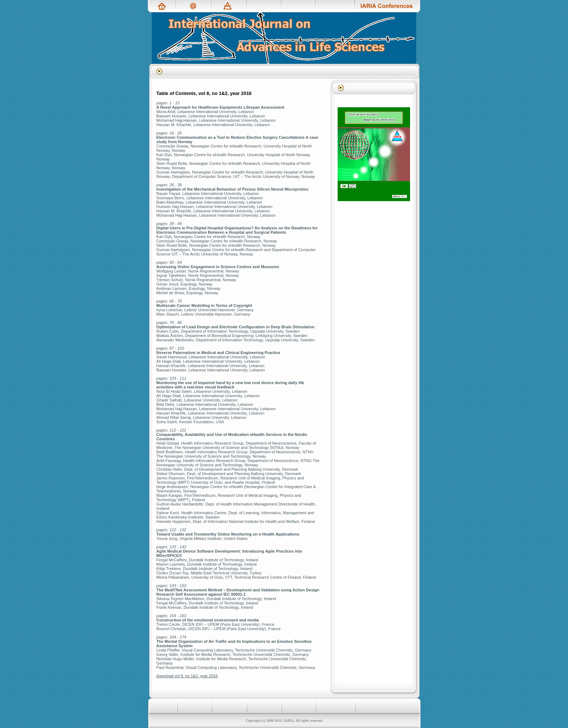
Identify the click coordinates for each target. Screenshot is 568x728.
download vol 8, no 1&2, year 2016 (187, 676)
